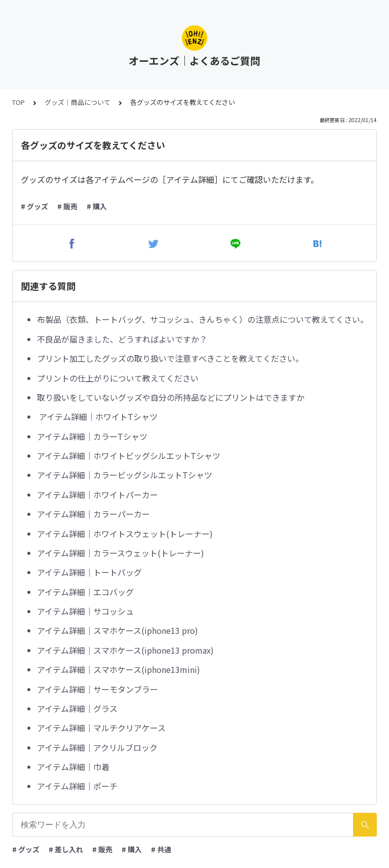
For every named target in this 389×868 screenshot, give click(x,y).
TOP (18, 102)
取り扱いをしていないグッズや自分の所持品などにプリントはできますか (171, 397)
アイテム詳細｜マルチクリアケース (101, 728)
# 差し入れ (66, 849)
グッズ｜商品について (77, 102)
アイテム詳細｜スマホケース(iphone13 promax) (125, 650)
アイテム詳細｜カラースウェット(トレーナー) (121, 553)
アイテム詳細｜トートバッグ (89, 572)
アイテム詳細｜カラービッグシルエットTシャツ (125, 475)
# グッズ (34, 206)
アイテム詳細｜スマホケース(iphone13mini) (119, 669)
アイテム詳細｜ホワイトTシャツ (97, 417)
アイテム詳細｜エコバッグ (85, 592)
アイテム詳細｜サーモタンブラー (98, 689)
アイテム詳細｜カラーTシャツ (92, 436)
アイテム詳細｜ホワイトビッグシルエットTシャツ (129, 456)
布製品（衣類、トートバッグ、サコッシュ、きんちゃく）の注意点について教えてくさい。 (203, 319)
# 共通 (161, 849)
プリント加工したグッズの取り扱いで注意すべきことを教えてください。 (170, 358)
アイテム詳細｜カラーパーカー (93, 514)
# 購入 (97, 206)
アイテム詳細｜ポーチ (77, 786)
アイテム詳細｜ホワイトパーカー (98, 495)
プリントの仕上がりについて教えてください (118, 378)
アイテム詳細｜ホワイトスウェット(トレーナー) (125, 534)
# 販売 (67, 206)
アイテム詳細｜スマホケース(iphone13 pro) (118, 630)
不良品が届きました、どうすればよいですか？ (122, 339)
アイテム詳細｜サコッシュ (85, 611)
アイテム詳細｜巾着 (73, 767)
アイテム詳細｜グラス (77, 708)
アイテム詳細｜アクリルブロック (97, 747)
